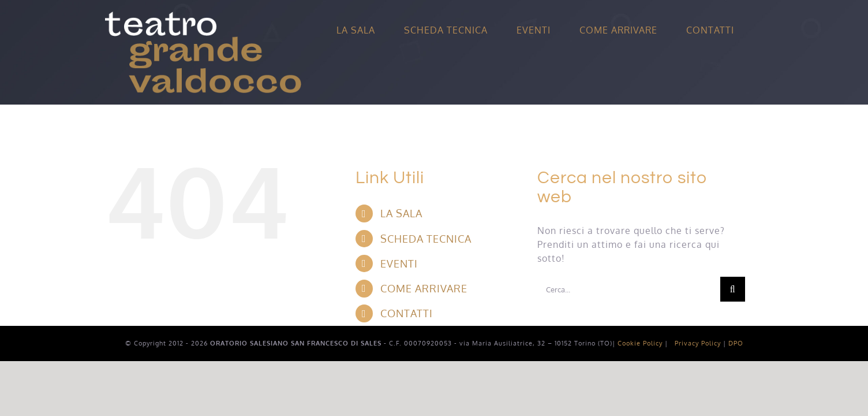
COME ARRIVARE (424, 288)
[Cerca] (733, 289)
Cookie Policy (640, 343)
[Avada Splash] (203, 16)
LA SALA (401, 213)
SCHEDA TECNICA (426, 239)
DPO (736, 343)
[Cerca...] (629, 289)
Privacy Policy (698, 343)
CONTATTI (407, 313)
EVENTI (399, 263)
